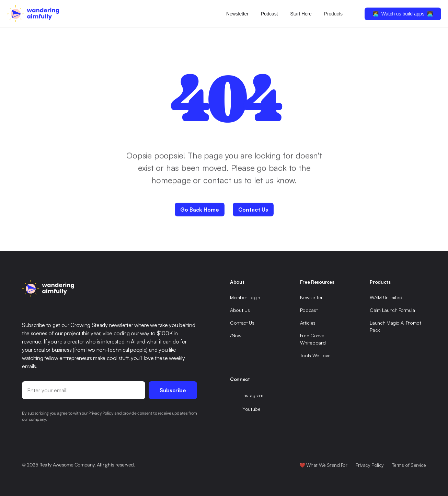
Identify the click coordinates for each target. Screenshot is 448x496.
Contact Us (242, 323)
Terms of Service (409, 465)
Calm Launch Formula (392, 310)
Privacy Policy (370, 465)
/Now (236, 335)
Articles (308, 323)
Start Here (301, 14)
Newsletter (237, 14)
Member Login (245, 297)
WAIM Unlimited (386, 297)
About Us (240, 310)
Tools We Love (315, 355)
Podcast (269, 14)
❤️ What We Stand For (323, 465)
